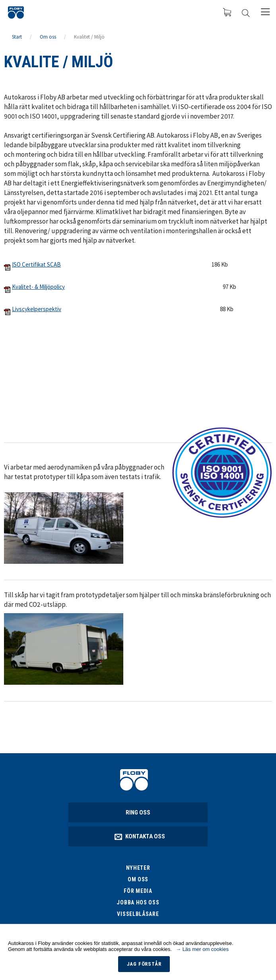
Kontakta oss (140, 836)
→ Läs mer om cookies (202, 949)
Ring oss (138, 812)
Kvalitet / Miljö (89, 37)
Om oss (48, 37)
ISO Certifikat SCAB (36, 264)
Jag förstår (144, 964)
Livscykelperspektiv (37, 309)
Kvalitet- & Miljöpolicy (38, 287)
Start (17, 37)
